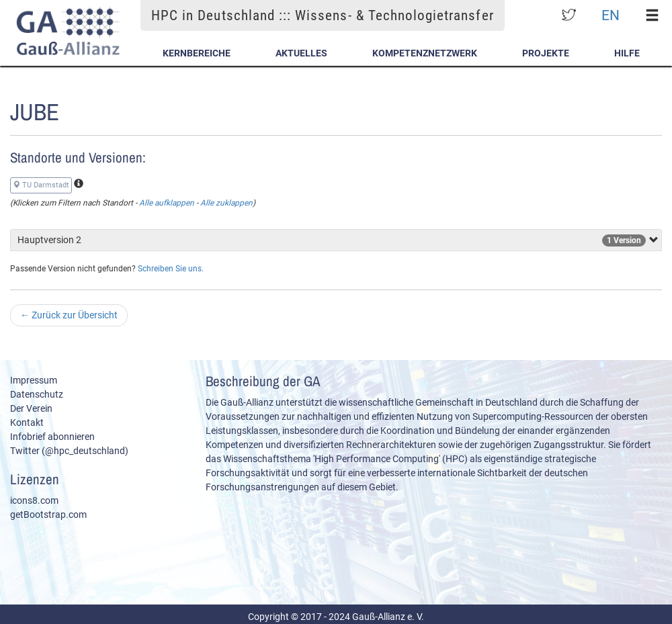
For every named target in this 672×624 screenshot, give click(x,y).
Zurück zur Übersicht (69, 315)
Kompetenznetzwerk (425, 53)
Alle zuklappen (226, 203)
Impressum (34, 380)
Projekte (546, 53)
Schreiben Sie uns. (171, 269)
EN (611, 15)
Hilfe (627, 53)
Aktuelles (301, 53)
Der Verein (31, 408)
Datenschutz (37, 394)
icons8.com (34, 500)
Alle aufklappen (167, 203)
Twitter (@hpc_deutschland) (69, 451)
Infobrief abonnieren (52, 437)
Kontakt (27, 422)
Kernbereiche (197, 53)
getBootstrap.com (48, 515)
